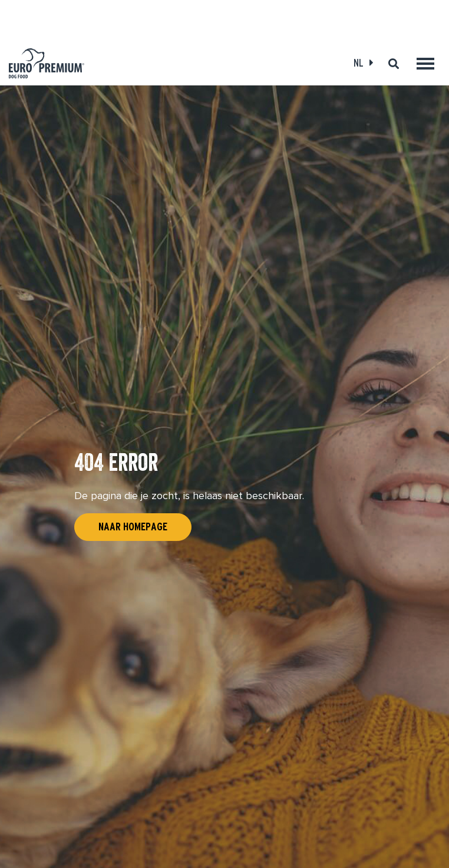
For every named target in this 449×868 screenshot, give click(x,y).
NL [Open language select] (359, 63)
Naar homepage (133, 527)
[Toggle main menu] (425, 64)
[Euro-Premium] (47, 63)
